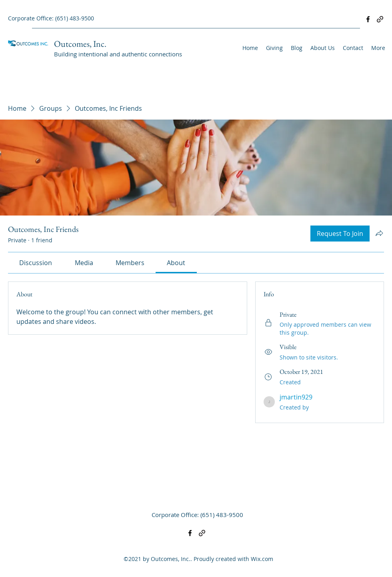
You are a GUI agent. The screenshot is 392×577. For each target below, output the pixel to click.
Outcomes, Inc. (80, 44)
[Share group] (379, 233)
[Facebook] (368, 19)
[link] (36, 263)
